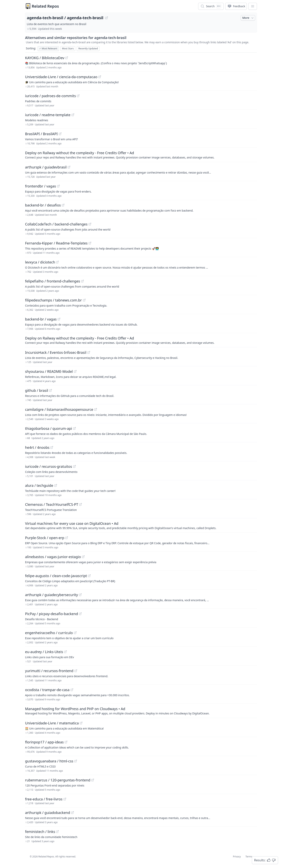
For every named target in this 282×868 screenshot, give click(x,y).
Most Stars (68, 48)
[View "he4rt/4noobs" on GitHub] (52, 447)
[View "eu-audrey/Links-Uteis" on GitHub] (65, 652)
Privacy (237, 857)
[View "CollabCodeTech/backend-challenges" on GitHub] (90, 224)
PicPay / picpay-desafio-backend (52, 614)
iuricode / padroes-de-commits (50, 96)
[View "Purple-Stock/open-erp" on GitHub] (67, 538)
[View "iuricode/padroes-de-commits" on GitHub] (78, 96)
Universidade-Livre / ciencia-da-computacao (61, 77)
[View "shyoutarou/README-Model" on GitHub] (75, 371)
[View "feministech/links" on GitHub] (57, 832)
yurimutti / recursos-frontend (49, 671)
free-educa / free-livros (44, 799)
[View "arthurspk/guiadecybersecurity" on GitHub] (80, 595)
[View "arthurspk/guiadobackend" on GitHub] (72, 813)
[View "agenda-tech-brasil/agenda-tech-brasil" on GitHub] (107, 18)
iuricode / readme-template (48, 115)
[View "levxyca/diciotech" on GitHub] (57, 262)
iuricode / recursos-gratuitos (49, 466)
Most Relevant (48, 48)
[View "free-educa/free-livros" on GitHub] (65, 799)
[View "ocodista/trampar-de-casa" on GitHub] (72, 690)
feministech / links (40, 832)
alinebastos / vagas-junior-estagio (53, 557)
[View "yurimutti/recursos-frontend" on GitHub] (76, 671)
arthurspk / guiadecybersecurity (52, 595)
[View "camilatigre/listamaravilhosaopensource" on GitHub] (96, 409)
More (248, 18)
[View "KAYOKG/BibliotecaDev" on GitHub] (67, 58)
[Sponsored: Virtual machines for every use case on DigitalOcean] (141, 525)
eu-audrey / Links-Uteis (44, 652)
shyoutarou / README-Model (49, 371)
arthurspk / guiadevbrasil (46, 167)
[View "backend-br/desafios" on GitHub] (63, 205)
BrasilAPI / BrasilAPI (41, 134)
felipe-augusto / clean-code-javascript (56, 576)
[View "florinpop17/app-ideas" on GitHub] (66, 742)
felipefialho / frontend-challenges (53, 281)
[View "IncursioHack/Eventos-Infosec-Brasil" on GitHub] (89, 352)
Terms (249, 857)
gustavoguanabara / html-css (49, 761)
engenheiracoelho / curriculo (49, 633)
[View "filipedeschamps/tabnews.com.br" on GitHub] (84, 300)
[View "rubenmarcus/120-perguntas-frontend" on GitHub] (93, 780)
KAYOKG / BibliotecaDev (45, 58)
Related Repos (45, 6)
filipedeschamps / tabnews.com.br (53, 300)
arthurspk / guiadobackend (48, 813)
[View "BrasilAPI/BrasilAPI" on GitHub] (60, 134)
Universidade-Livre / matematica (52, 723)
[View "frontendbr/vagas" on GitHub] (58, 186)
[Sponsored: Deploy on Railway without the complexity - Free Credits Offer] (141, 155)
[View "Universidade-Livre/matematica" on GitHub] (81, 723)
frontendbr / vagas (41, 186)
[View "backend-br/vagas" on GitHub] (59, 319)
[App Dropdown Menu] (253, 6)
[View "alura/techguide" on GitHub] (56, 485)
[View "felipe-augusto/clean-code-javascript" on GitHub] (89, 576)
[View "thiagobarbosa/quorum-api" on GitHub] (74, 428)
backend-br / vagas (41, 319)
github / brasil (37, 390)
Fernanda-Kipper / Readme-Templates (56, 243)
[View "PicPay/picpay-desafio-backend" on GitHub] (80, 614)
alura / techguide (39, 485)
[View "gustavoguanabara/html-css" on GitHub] (76, 761)
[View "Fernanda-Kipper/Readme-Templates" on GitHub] (90, 243)
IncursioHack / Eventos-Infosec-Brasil (56, 352)
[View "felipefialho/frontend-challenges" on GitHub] (82, 281)
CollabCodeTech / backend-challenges (56, 224)
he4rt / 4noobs (37, 447)
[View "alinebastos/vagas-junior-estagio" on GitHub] (83, 557)
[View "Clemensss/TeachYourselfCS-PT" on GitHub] (80, 504)
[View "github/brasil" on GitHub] (51, 390)
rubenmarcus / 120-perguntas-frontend (58, 780)
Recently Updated (88, 48)
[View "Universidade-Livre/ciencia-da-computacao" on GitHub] (100, 77)
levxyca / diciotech (40, 262)
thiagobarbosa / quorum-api (49, 428)
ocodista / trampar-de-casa (47, 690)
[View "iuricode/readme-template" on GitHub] (73, 115)
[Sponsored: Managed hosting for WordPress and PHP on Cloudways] (141, 711)
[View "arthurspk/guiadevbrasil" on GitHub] (69, 167)
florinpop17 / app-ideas (44, 742)
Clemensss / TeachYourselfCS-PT (52, 504)
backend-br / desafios (43, 205)
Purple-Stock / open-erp (45, 538)
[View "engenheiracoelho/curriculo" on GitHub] (75, 633)
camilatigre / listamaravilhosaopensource (59, 409)
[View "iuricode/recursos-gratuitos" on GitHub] (74, 466)
